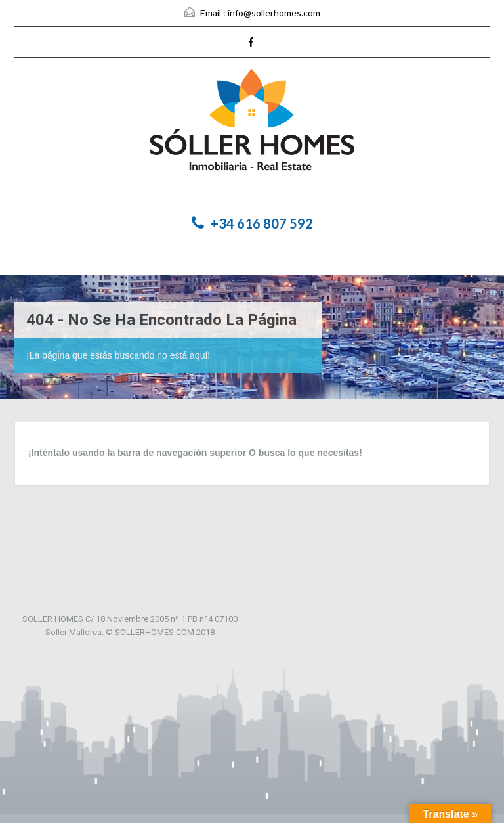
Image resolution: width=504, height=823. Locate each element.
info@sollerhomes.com (274, 13)
